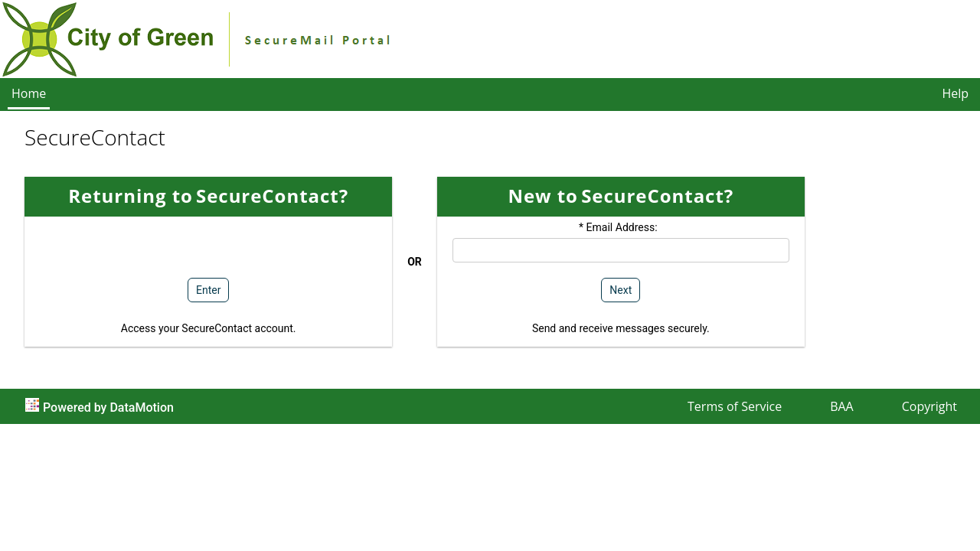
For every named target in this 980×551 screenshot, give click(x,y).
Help (955, 93)
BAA (842, 406)
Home (29, 93)
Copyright (929, 406)
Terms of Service (735, 406)
